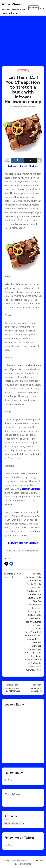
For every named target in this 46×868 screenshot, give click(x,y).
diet (35, 601)
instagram (31, 632)
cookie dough (34, 591)
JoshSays (16, 107)
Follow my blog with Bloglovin (23, 166)
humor (38, 622)
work (39, 670)
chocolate (36, 587)
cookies (32, 594)
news (28, 653)
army (39, 574)
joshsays (36, 636)
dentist (37, 598)
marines (37, 642)
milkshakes (35, 646)
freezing (32, 612)
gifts (31, 615)
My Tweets (9, 845)
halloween (36, 618)
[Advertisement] (23, 40)
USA (30, 663)
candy (30, 584)
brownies (31, 577)
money (32, 649)
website (37, 663)
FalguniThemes (24, 864)
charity (38, 584)
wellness (31, 670)
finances (37, 608)
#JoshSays (11, 4)
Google (38, 615)
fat (39, 605)
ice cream (36, 625)
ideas (38, 629)
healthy (29, 622)
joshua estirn (34, 639)
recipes (29, 660)
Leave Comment (29, 107)
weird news (35, 666)
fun (39, 612)
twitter (38, 660)
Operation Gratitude (30, 489)
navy (39, 649)
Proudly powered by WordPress (16, 860)
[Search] (43, 8)
